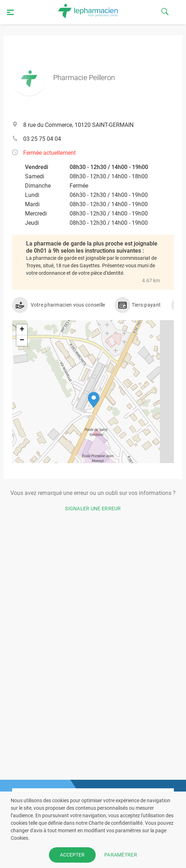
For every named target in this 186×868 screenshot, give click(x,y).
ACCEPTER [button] (72, 855)
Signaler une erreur (93, 509)
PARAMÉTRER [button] (121, 855)
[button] (94, 400)
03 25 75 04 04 (42, 139)
